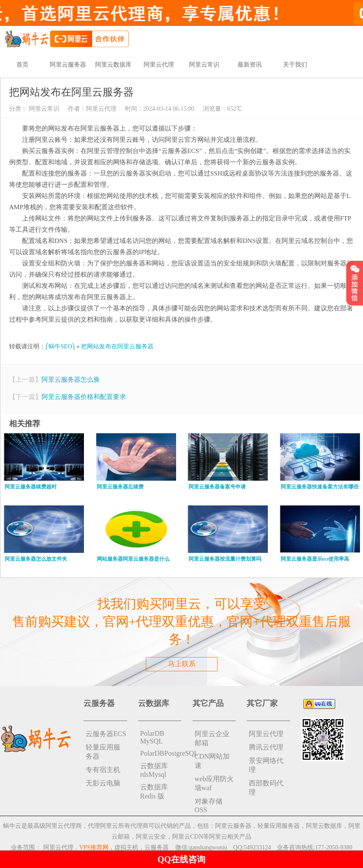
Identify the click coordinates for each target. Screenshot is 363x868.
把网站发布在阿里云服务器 (117, 346)
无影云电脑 (103, 783)
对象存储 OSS (209, 806)
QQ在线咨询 (181, 859)
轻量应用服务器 (103, 752)
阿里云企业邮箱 (212, 738)
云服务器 (157, 847)
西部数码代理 (266, 788)
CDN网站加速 (212, 761)
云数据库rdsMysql (154, 770)
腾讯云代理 (266, 747)
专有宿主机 (103, 770)
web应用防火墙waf (214, 783)
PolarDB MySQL (152, 737)
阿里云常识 (204, 65)
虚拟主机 (126, 847)
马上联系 (182, 664)
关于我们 (295, 65)
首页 (22, 65)
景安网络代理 (266, 765)
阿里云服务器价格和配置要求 (84, 397)
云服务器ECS (106, 734)
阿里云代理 (159, 65)
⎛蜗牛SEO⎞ (60, 346)
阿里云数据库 (113, 65)
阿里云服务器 (68, 65)
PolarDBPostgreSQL (161, 753)
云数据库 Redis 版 (154, 791)
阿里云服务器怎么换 (71, 380)
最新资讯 (250, 65)
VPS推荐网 (94, 847)
